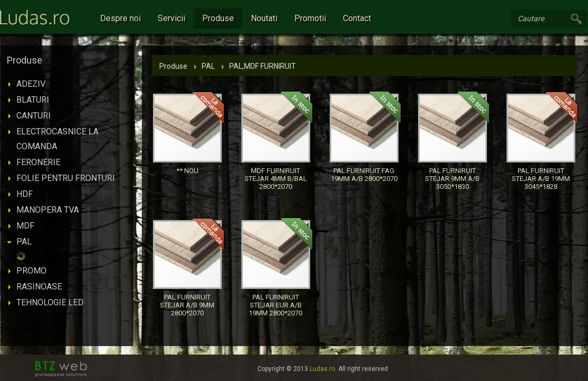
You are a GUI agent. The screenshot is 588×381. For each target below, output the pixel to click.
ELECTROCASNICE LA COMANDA (57, 139)
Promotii (310, 18)
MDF (25, 226)
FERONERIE (38, 162)
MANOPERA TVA (48, 210)
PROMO (31, 271)
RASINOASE (39, 287)
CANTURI (34, 116)
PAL (24, 242)
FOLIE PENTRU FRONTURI (66, 178)
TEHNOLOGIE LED (50, 302)
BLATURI (33, 100)
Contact (357, 18)
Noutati (264, 18)
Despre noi (120, 18)
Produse (218, 18)
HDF (25, 194)
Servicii (171, 18)
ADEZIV (31, 84)
